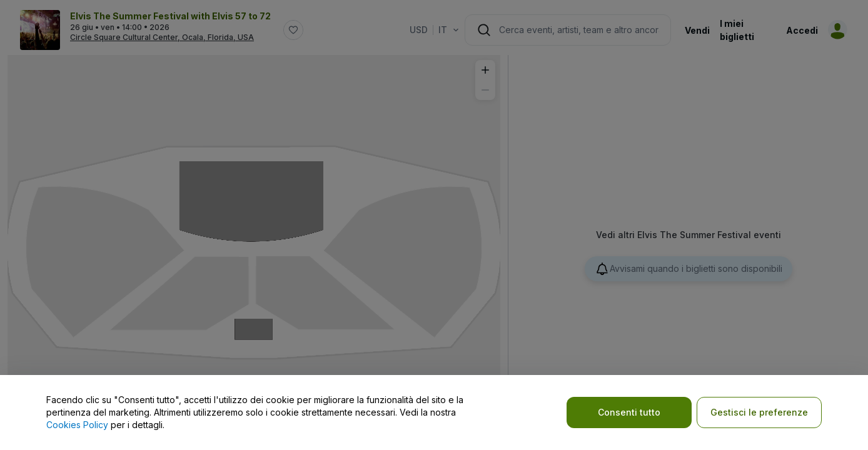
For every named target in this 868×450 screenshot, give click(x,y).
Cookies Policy (77, 425)
